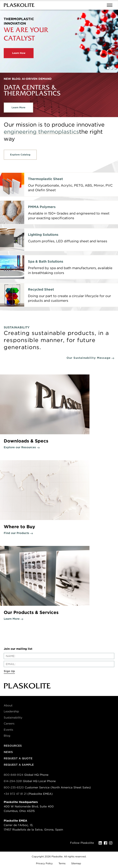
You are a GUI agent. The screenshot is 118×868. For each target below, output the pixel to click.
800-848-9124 (14, 775)
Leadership (11, 711)
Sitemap (76, 863)
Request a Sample (19, 765)
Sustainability (13, 718)
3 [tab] (115, 68)
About (8, 705)
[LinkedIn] (101, 843)
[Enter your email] (59, 664)
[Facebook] (106, 843)
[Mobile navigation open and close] (111, 5)
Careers (9, 724)
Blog (7, 736)
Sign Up (9, 671)
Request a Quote (18, 758)
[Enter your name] (59, 656)
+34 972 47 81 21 (15, 794)
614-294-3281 (13, 781)
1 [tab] (108, 68)
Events (8, 730)
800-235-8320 (14, 787)
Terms (62, 863)
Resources (13, 746)
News (8, 752)
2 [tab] (112, 68)
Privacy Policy (44, 863)
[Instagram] (112, 843)
